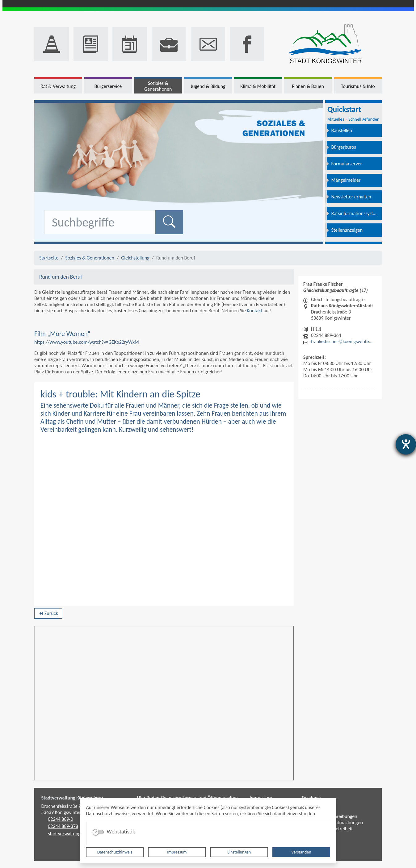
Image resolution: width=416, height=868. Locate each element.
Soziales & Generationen (90, 258)
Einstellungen (239, 852)
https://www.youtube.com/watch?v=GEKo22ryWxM (87, 342)
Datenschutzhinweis (115, 852)
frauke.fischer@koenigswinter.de (342, 341)
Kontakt (254, 311)
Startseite (49, 258)
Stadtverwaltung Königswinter (72, 798)
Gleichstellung (135, 258)
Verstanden (301, 852)
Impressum (177, 852)
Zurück (48, 614)
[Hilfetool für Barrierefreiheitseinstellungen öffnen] (406, 444)
